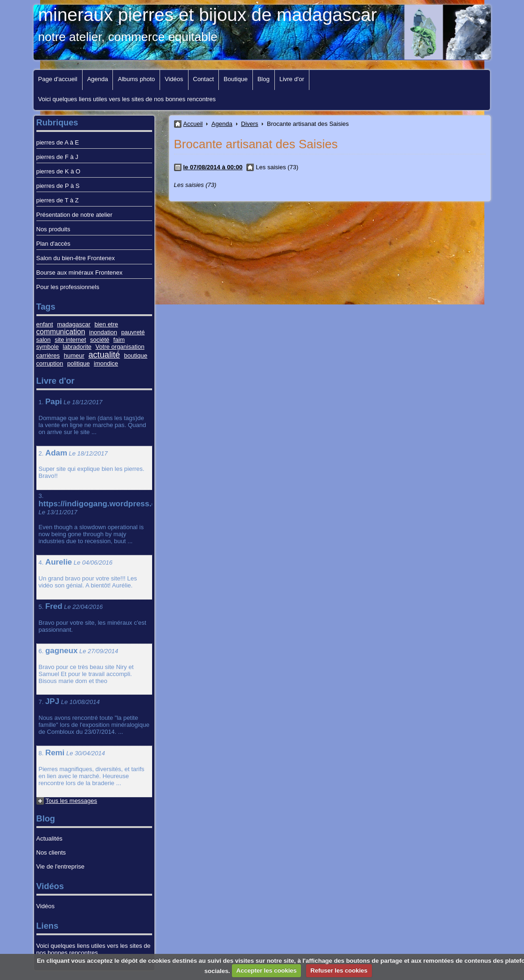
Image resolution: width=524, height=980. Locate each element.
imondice (106, 363)
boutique (136, 355)
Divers (250, 124)
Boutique (235, 79)
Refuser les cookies (339, 970)
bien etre (106, 324)
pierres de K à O (59, 171)
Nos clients (51, 852)
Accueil (193, 124)
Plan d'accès (53, 244)
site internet (70, 340)
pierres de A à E (58, 142)
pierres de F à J (57, 157)
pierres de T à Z (58, 200)
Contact (204, 79)
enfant (45, 324)
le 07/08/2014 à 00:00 (213, 167)
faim (119, 340)
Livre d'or (292, 79)
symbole (48, 347)
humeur (74, 355)
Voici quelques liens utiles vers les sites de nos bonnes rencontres (127, 99)
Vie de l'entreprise (60, 866)
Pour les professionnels (68, 287)
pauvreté (133, 332)
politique (78, 363)
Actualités (49, 839)
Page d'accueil (58, 79)
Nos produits (53, 229)
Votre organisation (120, 347)
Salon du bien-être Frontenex (76, 258)
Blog (264, 79)
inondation (103, 332)
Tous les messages (72, 801)
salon (44, 340)
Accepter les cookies (266, 970)
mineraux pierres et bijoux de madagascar (208, 15)
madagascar (74, 324)
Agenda (98, 79)
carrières (48, 355)
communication (61, 332)
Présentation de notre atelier (74, 215)
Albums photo (136, 79)
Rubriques (57, 123)
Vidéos (174, 79)
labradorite (77, 347)
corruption (50, 363)
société (100, 340)
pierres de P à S (58, 186)
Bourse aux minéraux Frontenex (80, 273)
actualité (104, 355)
